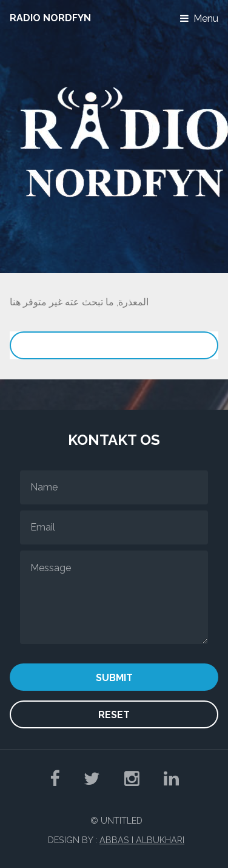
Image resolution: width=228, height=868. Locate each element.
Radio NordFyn (50, 18)
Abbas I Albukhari (142, 840)
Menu (206, 19)
